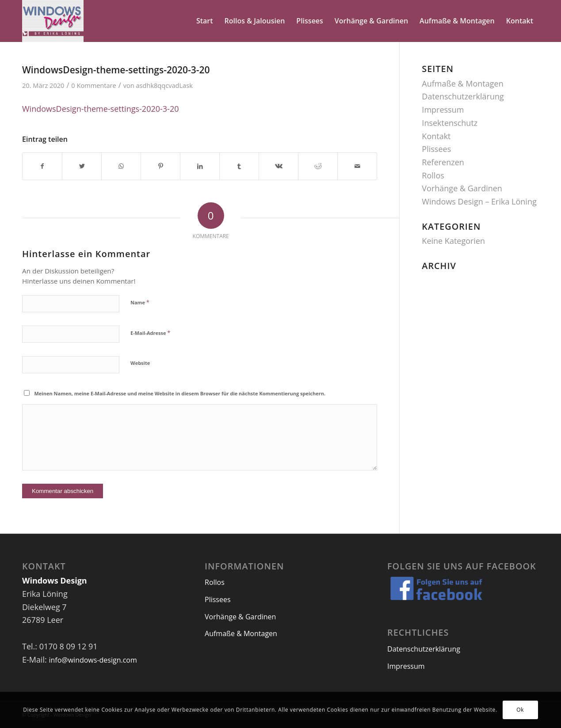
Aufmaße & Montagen (462, 83)
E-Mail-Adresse (150, 333)
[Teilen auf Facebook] (42, 166)
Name (140, 302)
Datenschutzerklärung (463, 96)
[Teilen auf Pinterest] (160, 166)
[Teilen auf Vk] (279, 166)
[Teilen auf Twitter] (82, 166)
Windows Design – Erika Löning (479, 201)
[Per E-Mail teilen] (357, 166)
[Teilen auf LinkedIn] (200, 166)
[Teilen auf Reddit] (318, 166)
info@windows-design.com (93, 660)
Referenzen (443, 162)
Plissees (436, 149)
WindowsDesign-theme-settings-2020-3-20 (116, 70)
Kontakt (436, 136)
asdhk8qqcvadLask (164, 85)
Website (140, 363)
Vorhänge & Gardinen (462, 188)
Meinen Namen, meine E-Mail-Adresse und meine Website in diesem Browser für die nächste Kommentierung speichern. (180, 393)
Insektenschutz (450, 123)
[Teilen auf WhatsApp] (121, 166)
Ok (520, 710)
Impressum (443, 110)
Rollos (433, 175)
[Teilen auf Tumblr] (239, 166)
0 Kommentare (93, 85)
